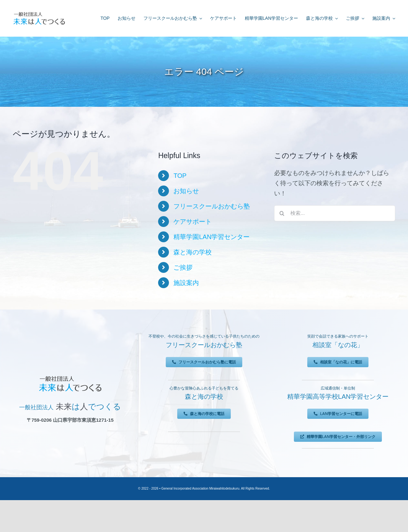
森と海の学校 (193, 252)
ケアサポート (193, 222)
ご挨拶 (183, 267)
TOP (180, 176)
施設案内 (186, 283)
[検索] (282, 213)
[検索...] (335, 213)
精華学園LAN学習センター (211, 237)
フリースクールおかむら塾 (212, 206)
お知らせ (186, 191)
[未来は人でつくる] (39, 13)
